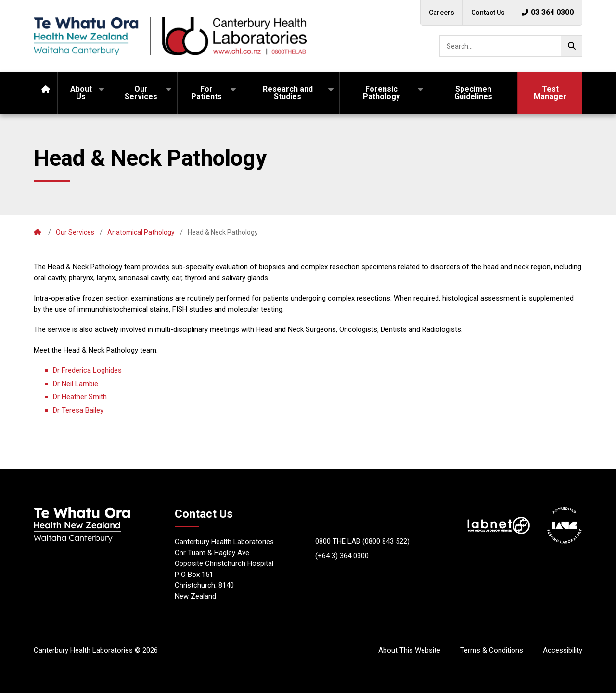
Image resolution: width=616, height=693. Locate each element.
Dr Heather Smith (80, 397)
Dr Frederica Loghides (87, 370)
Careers (442, 13)
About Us (81, 93)
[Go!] (571, 46)
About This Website (409, 650)
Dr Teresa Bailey (78, 410)
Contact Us (488, 13)
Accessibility (563, 650)
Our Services (141, 93)
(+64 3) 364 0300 (342, 556)
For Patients (206, 93)
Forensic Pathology (381, 93)
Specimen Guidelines (473, 93)
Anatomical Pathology (141, 232)
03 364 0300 (548, 12)
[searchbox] (511, 46)
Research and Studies (288, 93)
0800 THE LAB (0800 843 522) (362, 541)
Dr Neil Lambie (76, 384)
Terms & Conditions (492, 650)
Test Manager (550, 93)
